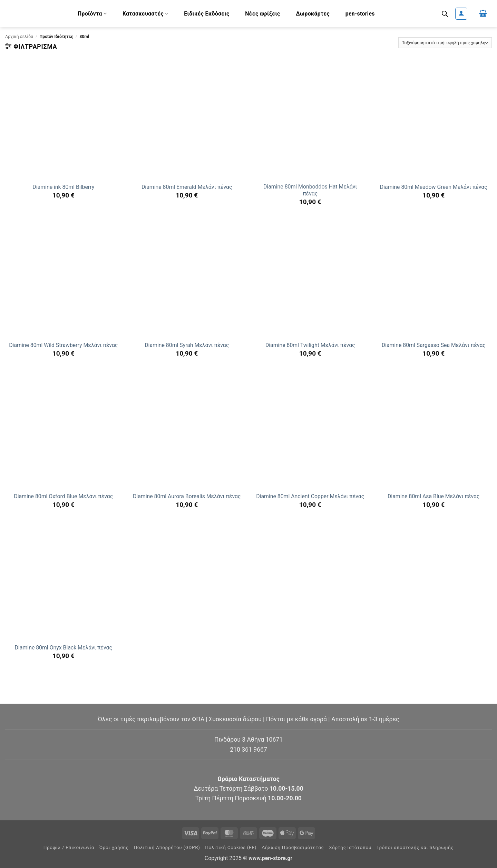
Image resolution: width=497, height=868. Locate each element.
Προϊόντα (92, 14)
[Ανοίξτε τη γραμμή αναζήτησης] (445, 14)
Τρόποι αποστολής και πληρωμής (415, 847)
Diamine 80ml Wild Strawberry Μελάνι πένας (63, 345)
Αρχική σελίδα (19, 37)
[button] (461, 14)
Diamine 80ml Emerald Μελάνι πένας (187, 187)
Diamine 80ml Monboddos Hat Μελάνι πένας (310, 190)
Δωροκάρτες (313, 14)
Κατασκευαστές (145, 14)
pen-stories (360, 14)
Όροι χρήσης (114, 847)
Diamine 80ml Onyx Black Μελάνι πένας (64, 648)
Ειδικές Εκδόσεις (207, 14)
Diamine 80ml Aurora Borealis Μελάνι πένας (187, 496)
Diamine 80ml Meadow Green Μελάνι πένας (434, 187)
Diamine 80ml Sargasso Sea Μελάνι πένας (434, 345)
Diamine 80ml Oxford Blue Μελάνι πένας (63, 496)
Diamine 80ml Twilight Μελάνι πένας (310, 345)
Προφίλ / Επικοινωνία (69, 847)
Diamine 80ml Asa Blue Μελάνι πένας (434, 496)
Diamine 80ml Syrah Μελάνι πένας (187, 345)
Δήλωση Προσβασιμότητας (293, 847)
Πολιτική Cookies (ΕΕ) (231, 847)
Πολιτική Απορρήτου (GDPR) (167, 847)
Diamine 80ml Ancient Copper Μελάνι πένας (310, 496)
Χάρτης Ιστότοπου (350, 847)
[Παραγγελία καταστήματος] (445, 43)
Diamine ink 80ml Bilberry (63, 187)
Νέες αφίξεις (262, 14)
